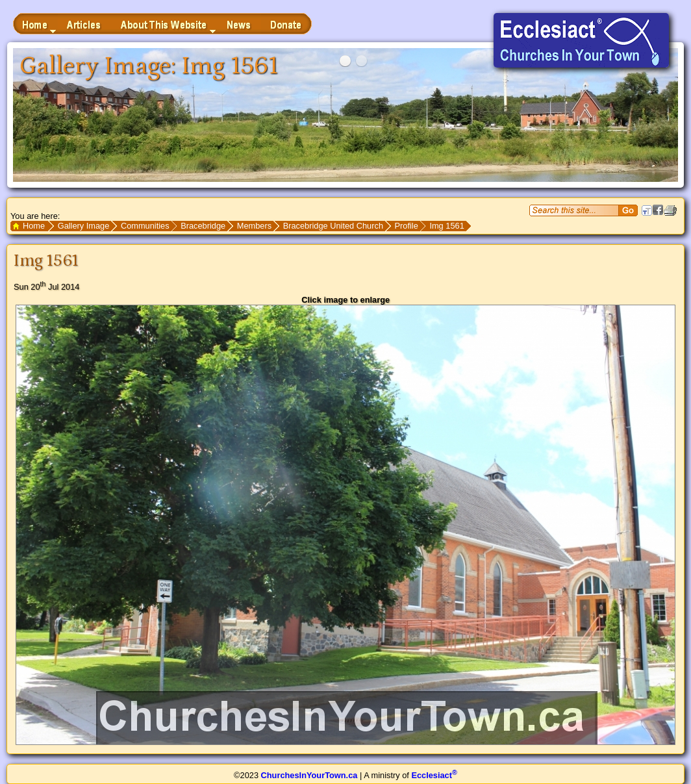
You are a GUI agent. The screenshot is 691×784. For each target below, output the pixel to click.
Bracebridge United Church (333, 226)
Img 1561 (446, 226)
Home (34, 226)
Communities (145, 226)
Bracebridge (203, 226)
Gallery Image (84, 226)
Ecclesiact (434, 775)
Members (254, 226)
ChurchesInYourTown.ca (309, 775)
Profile (407, 226)
